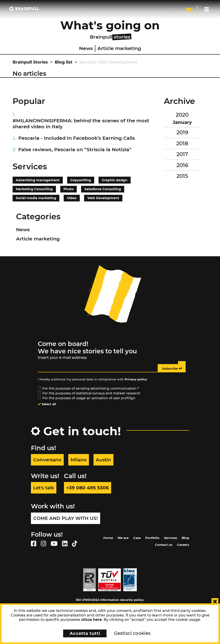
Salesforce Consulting (103, 189)
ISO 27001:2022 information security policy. (110, 600)
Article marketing (119, 48)
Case (137, 538)
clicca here (91, 620)
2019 (182, 132)
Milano (79, 460)
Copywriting (81, 180)
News (86, 48)
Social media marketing (36, 198)
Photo (69, 189)
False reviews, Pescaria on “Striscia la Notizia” (75, 149)
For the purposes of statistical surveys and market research (89, 393)
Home (108, 538)
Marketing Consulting (34, 189)
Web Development (103, 198)
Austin (103, 460)
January (182, 122)
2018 (182, 143)
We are (123, 538)
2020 (182, 115)
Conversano (47, 460)
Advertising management (38, 180)
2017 (182, 154)
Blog (185, 538)
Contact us (164, 545)
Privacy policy (136, 379)
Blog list (64, 62)
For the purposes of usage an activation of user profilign (87, 398)
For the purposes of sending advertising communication (89, 388)
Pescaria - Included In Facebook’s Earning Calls (77, 138)
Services (171, 538)
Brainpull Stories (30, 62)
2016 (182, 165)
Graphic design (115, 180)
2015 (182, 176)
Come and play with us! (66, 518)
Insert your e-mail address (62, 358)
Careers (183, 545)
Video (72, 198)
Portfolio (152, 538)
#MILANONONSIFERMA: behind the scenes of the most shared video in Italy (81, 123)
